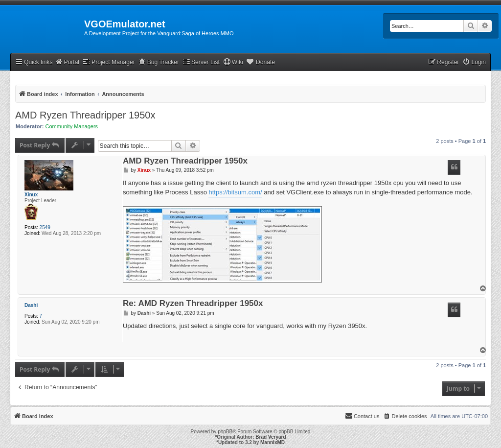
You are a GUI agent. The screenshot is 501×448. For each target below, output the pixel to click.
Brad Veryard (271, 437)
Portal (67, 62)
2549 (45, 227)
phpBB (225, 432)
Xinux (31, 195)
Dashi (31, 305)
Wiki (233, 62)
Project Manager (109, 62)
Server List (201, 62)
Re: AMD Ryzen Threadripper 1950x (193, 304)
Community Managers (72, 126)
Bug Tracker (159, 62)
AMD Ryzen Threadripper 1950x (85, 115)
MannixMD (273, 442)
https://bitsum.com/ (235, 192)
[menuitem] (474, 62)
